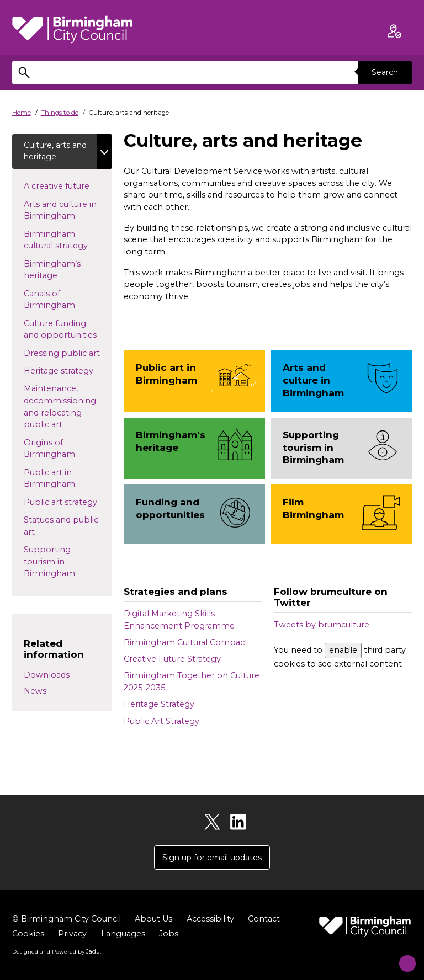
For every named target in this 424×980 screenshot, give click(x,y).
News (35, 692)
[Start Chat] (401, 957)
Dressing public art (68, 353)
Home (22, 113)
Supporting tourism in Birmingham (60, 563)
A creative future (67, 187)
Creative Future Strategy (172, 659)
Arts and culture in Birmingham (60, 211)
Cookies (28, 935)
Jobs (169, 935)
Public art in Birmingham (60, 479)
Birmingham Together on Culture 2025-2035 (192, 681)
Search (384, 72)
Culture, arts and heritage (49, 151)
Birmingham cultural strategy (66, 241)
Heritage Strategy (159, 704)
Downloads (47, 676)
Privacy (72, 935)
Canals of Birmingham (60, 300)
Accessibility (210, 920)
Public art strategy (68, 502)
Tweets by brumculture (322, 625)
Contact (264, 920)
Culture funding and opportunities (68, 330)
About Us (153, 920)
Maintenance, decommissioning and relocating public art (60, 408)
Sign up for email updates (212, 857)
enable (343, 650)
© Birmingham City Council (67, 920)
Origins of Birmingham (60, 449)
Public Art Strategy (161, 721)
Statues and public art (61, 527)
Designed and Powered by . (56, 952)
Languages (123, 935)
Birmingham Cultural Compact (186, 642)
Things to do (60, 113)
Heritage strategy (68, 371)
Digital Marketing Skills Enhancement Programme (179, 620)
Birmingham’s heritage (52, 270)
